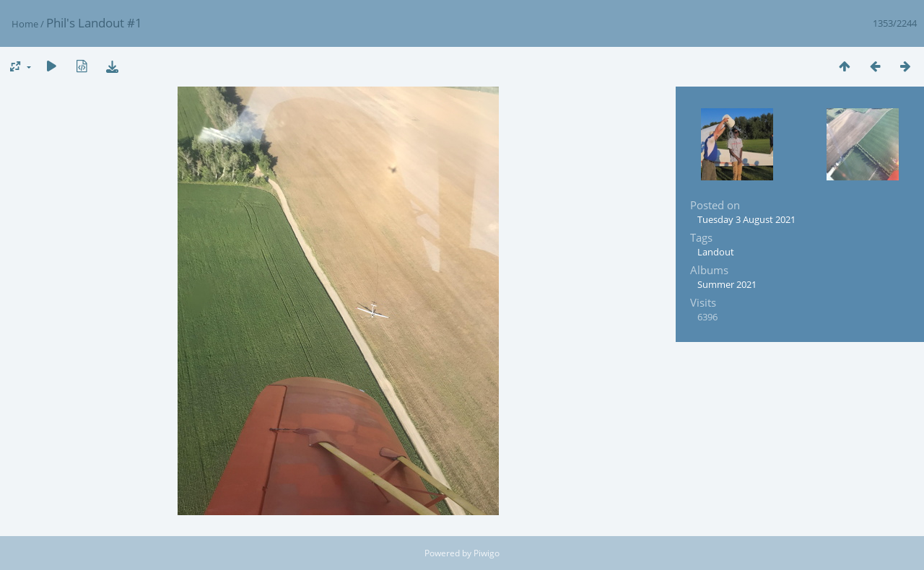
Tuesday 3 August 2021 (746, 219)
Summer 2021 (727, 284)
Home (25, 24)
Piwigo (487, 553)
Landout (716, 252)
